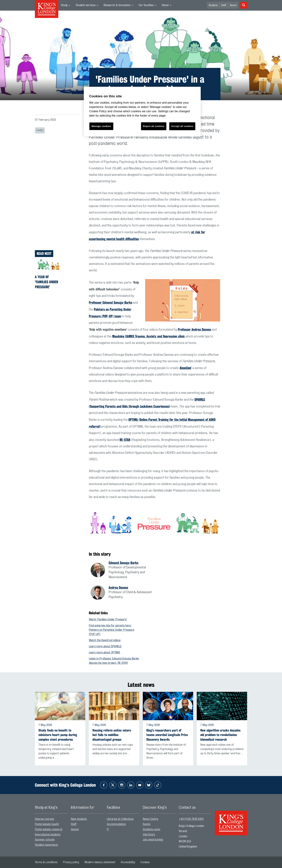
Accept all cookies (182, 126)
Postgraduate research (49, 829)
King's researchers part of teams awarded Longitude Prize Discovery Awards (167, 735)
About (165, 5)
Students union (152, 829)
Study (64, 5)
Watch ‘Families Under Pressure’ (108, 619)
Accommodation (116, 824)
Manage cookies (101, 126)
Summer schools (45, 840)
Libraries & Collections (120, 819)
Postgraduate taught (47, 824)
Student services (86, 5)
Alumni (233, 5)
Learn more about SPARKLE (105, 646)
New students (79, 819)
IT (108, 829)
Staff (224, 5)
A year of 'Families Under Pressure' (46, 282)
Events (147, 824)
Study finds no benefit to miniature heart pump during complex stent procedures (58, 735)
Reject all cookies (154, 126)
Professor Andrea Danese (194, 329)
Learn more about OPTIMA (104, 652)
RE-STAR (125, 440)
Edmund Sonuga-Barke (123, 563)
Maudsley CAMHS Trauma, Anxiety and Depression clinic (148, 336)
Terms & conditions (46, 862)
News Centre (151, 819)
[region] (142, 112)
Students (213, 5)
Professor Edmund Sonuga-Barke (111, 302)
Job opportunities (153, 840)
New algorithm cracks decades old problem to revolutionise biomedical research (220, 735)
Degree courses (44, 819)
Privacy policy (71, 862)
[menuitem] (66, 5)
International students (48, 835)
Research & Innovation (117, 5)
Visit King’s (149, 835)
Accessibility (128, 862)
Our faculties (146, 5)
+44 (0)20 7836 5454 (191, 819)
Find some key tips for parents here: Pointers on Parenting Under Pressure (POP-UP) (112, 630)
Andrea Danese (118, 587)
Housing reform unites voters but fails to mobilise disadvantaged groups (112, 735)
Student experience (46, 845)
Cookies (145, 862)
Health (40, 130)
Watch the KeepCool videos (105, 640)
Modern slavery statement (100, 862)
